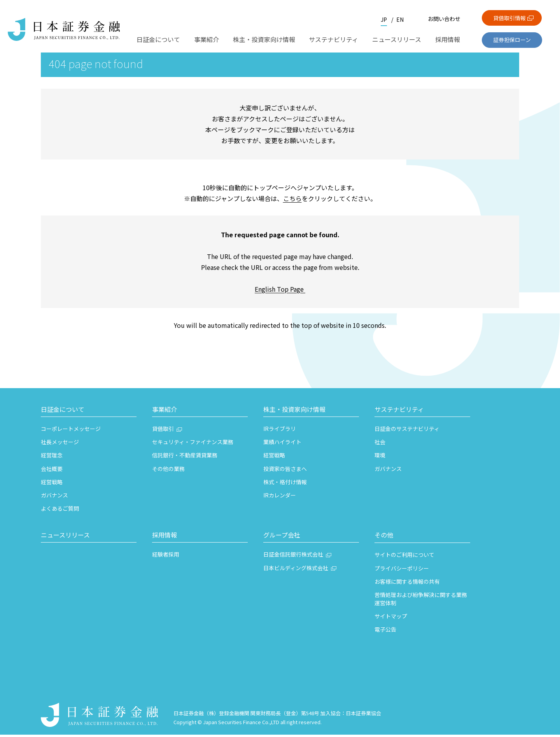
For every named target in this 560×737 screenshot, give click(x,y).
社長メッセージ (60, 444)
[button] (89, 413)
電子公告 (385, 632)
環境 (380, 457)
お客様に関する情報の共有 (407, 584)
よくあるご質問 (60, 511)
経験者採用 (166, 557)
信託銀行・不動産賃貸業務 (185, 457)
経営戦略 (52, 484)
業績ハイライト (282, 444)
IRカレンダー (280, 497)
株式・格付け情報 (285, 484)
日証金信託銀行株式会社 (293, 557)
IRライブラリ (280, 431)
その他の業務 (168, 471)
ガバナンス (54, 497)
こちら (292, 201)
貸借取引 (163, 431)
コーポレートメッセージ (71, 431)
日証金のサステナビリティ (407, 431)
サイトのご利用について (404, 557)
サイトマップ (391, 618)
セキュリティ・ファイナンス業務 (193, 444)
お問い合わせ (444, 19)
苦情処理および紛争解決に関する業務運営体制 (421, 601)
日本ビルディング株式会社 (296, 570)
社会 (380, 444)
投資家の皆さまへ (285, 471)
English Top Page (280, 291)
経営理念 (52, 457)
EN (400, 19)
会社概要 (52, 471)
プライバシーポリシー (402, 571)
